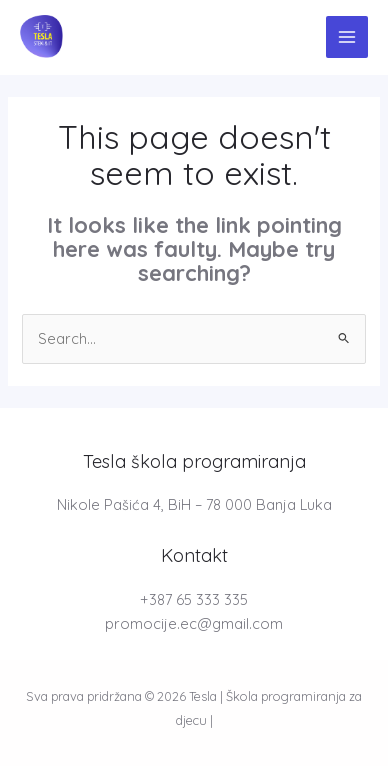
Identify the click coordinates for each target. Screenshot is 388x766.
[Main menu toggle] (347, 37)
